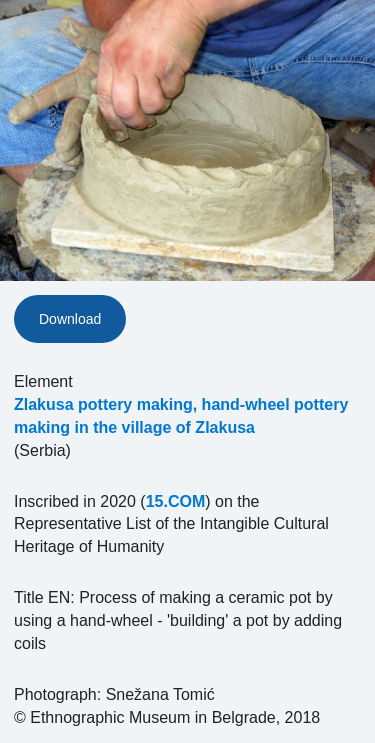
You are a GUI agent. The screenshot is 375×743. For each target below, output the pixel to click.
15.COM (176, 501)
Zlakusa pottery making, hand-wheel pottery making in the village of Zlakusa (181, 416)
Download (70, 319)
